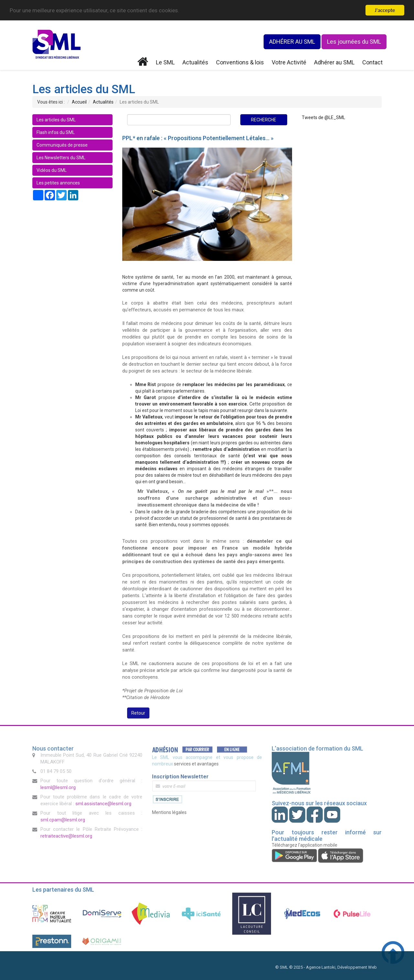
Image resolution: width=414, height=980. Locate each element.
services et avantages (196, 764)
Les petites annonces (58, 183)
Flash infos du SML (56, 132)
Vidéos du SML (52, 170)
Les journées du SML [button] (354, 42)
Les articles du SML (56, 120)
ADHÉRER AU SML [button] (292, 42)
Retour (138, 713)
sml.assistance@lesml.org (103, 804)
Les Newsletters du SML (61, 158)
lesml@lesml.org (58, 787)
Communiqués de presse (62, 145)
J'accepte (385, 10)
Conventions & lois (240, 62)
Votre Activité (289, 62)
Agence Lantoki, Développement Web (341, 967)
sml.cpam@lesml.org (63, 820)
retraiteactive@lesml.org (66, 836)
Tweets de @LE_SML (323, 117)
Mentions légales (169, 812)
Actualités (195, 62)
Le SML (165, 62)
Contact (372, 62)
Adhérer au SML (334, 62)
